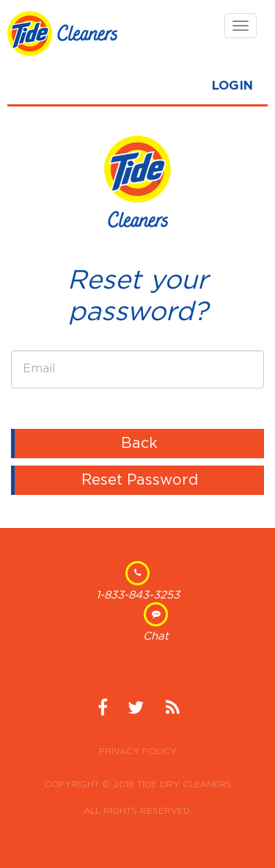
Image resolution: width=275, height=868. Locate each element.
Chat (156, 636)
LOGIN (232, 86)
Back (139, 444)
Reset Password (140, 480)
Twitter (136, 713)
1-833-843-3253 (138, 595)
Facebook (103, 713)
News (172, 713)
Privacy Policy (138, 751)
